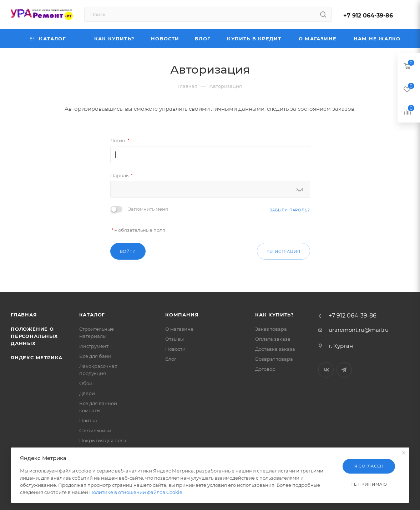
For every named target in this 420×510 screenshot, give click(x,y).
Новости (175, 349)
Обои (86, 383)
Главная (24, 315)
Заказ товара (271, 329)
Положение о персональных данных (34, 336)
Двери (87, 393)
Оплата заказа (273, 339)
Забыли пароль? (290, 210)
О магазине (179, 329)
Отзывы (174, 339)
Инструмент (94, 346)
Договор (265, 369)
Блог (171, 359)
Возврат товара (274, 359)
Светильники (95, 430)
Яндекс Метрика (37, 357)
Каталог (92, 315)
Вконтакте (326, 370)
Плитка (88, 420)
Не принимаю (369, 484)
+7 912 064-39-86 (368, 16)
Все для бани (95, 356)
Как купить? (275, 315)
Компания (182, 315)
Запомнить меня (148, 209)
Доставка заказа (275, 349)
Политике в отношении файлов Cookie (136, 492)
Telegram (344, 370)
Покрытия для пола (103, 440)
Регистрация (284, 251)
